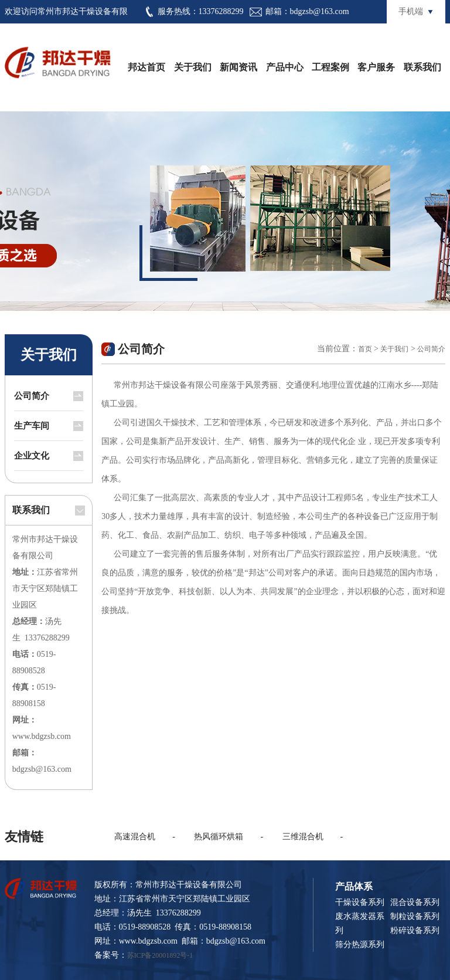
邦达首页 (146, 67)
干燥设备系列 (360, 902)
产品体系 (354, 886)
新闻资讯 (238, 67)
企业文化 (32, 456)
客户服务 (376, 67)
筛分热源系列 (360, 945)
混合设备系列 (415, 902)
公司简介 (32, 396)
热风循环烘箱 (219, 837)
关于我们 (193, 67)
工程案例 (330, 67)
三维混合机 (303, 837)
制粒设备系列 (415, 916)
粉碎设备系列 (415, 930)
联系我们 (422, 67)
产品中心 (285, 67)
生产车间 (32, 426)
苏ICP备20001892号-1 (160, 955)
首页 (365, 349)
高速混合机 (135, 837)
